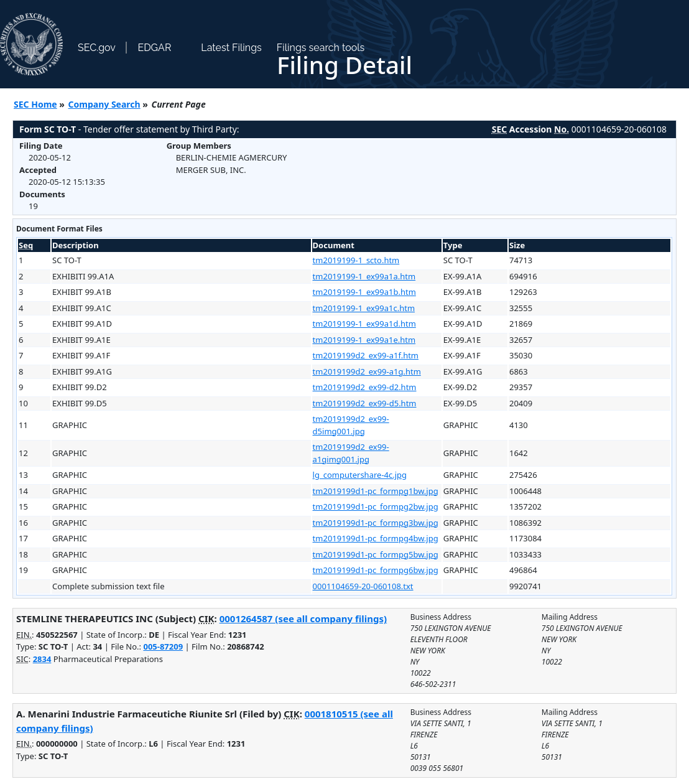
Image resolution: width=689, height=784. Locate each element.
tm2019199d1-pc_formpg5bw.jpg (376, 554)
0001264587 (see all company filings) (303, 618)
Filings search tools (321, 48)
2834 (42, 659)
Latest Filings (231, 48)
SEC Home (35, 104)
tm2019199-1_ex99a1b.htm (364, 292)
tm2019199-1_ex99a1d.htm (364, 324)
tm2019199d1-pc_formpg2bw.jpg (376, 506)
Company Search (104, 104)
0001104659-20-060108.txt (363, 586)
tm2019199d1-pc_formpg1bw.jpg (376, 491)
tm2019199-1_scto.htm (356, 260)
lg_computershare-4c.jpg (360, 475)
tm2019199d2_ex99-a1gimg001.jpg (351, 453)
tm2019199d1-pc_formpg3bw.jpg (376, 523)
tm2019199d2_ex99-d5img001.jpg (351, 425)
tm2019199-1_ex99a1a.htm (364, 276)
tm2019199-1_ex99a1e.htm (364, 340)
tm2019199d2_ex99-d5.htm (365, 403)
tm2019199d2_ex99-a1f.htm (366, 355)
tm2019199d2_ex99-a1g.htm (367, 371)
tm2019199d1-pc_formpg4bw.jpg (376, 538)
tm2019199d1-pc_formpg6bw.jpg (376, 570)
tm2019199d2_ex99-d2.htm (365, 387)
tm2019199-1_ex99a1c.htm (364, 308)
